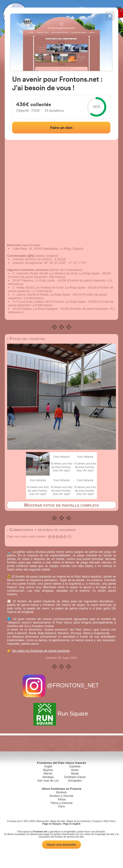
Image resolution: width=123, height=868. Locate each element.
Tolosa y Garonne (61, 803)
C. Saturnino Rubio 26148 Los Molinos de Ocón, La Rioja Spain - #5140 (62, 273)
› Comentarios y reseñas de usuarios (41, 530)
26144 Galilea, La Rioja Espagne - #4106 (41, 309)
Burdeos (62, 792)
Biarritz (48, 774)
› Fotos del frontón (26, 339)
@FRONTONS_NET (62, 685)
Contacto (97, 821)
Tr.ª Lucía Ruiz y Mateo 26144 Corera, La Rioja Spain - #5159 (55, 302)
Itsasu (75, 770)
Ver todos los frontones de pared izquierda (41, 651)
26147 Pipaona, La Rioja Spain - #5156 (39, 280)
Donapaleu (75, 781)
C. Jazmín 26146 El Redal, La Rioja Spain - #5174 (47, 295)
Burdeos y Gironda (61, 796)
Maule (75, 774)
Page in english (72, 824)
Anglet (48, 766)
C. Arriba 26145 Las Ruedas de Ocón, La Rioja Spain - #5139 (55, 287)
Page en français (52, 824)
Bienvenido (42, 821)
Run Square (61, 714)
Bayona (48, 770)
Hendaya (48, 777)
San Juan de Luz (48, 781)
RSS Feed (109, 821)
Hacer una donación (61, 845)
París (61, 807)
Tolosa (62, 799)
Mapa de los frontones (79, 821)
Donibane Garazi (75, 777)
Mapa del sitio (58, 821)
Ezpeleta (75, 766)
